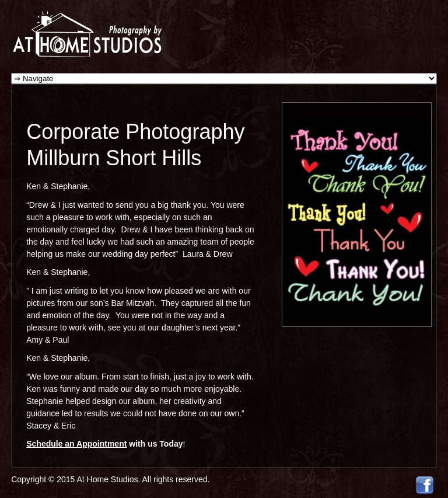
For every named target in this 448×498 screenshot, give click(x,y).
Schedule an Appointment (76, 444)
